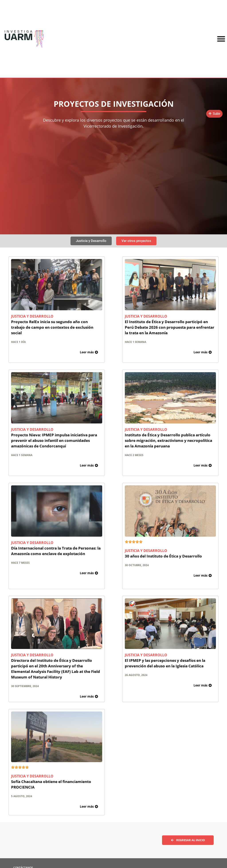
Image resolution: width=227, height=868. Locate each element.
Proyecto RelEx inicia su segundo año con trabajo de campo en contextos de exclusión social (52, 327)
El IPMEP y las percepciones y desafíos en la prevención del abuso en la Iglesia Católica (165, 663)
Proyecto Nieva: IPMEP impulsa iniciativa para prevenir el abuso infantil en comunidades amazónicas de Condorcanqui (54, 440)
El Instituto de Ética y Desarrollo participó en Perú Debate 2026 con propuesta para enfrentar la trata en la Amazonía (170, 327)
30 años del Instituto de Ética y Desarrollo (163, 556)
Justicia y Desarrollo (32, 316)
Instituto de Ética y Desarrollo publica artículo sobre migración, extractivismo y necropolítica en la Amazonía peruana (168, 440)
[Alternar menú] (221, 39)
